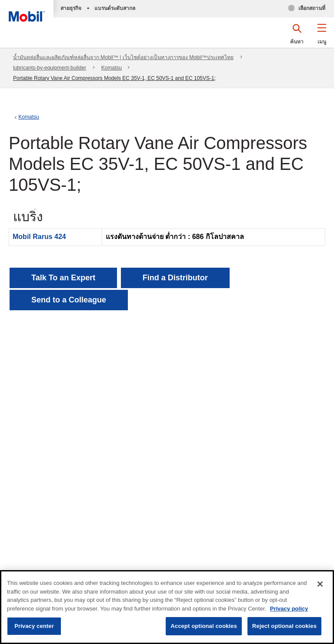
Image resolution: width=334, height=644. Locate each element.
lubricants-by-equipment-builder (50, 68)
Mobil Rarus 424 (39, 237)
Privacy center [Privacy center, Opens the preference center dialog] (34, 626)
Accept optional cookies (204, 626)
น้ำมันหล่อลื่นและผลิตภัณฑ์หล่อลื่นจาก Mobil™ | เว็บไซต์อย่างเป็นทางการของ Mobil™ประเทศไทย (123, 57)
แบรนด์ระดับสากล (115, 8)
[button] (322, 37)
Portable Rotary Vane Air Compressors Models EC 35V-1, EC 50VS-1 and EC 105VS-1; (114, 78)
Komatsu (112, 68)
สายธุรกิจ (71, 8)
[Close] (320, 584)
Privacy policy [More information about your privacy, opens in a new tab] (289, 609)
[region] (167, 607)
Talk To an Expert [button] (63, 278)
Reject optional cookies (284, 626)
